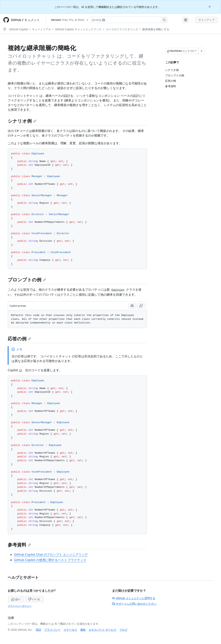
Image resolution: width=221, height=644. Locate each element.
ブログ (123, 630)
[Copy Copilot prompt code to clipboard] (141, 306)
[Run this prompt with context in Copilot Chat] (132, 306)
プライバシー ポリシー (20, 606)
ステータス (70, 630)
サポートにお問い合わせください (134, 604)
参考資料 (19, 545)
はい (16, 599)
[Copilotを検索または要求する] (129, 20)
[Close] (210, 6)
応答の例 (19, 339)
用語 (38, 630)
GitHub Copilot (19, 29)
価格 (83, 630)
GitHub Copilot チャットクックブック (78, 29)
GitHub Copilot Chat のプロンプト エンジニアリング (51, 555)
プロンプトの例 (27, 280)
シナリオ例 (22, 121)
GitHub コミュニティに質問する (134, 598)
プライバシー (52, 630)
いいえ (34, 599)
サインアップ (207, 20)
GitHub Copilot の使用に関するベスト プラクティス (50, 560)
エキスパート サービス (103, 630)
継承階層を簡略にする (156, 29)
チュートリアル (42, 29)
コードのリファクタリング (122, 29)
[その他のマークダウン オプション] (201, 51)
